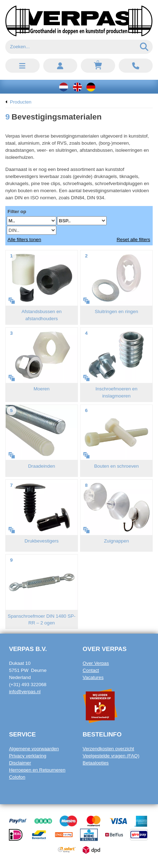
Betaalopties (95, 763)
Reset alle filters (133, 240)
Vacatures (93, 677)
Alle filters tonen (24, 240)
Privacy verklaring (27, 756)
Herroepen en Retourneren (37, 770)
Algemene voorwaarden (34, 749)
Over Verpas (96, 663)
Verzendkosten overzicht (108, 749)
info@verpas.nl (25, 692)
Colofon (17, 777)
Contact (91, 670)
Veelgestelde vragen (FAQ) (111, 756)
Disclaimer (20, 763)
